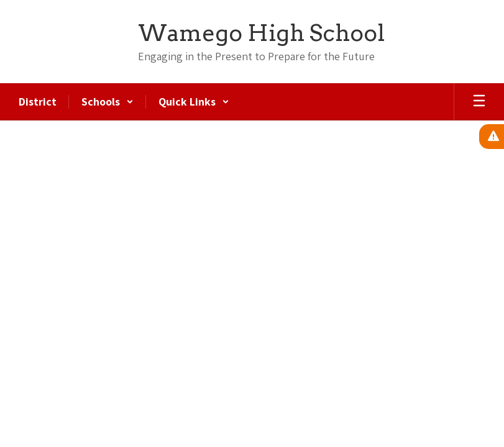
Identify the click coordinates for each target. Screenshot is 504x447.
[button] (108, 102)
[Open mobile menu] (479, 102)
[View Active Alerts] (492, 137)
